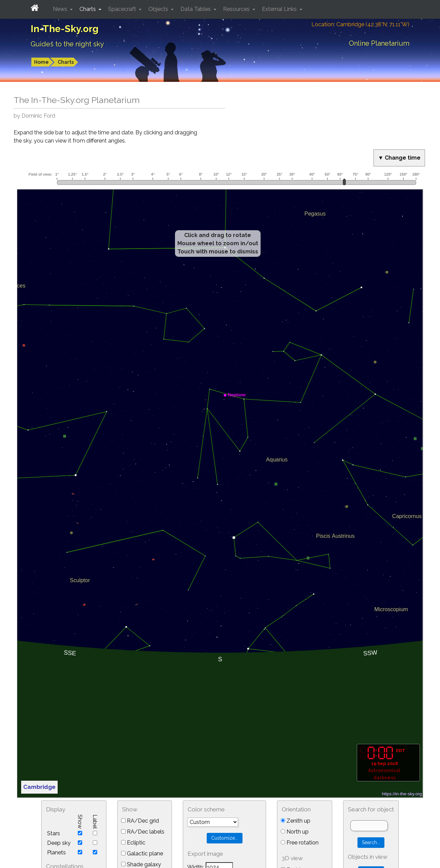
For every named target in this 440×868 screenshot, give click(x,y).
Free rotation (300, 843)
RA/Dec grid (140, 821)
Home (41, 62)
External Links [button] (280, 9)
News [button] (61, 9)
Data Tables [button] (196, 9)
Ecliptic (133, 843)
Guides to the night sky (67, 44)
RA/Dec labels (143, 832)
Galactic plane (142, 854)
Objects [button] (159, 9)
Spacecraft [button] (123, 9)
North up (295, 832)
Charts (66, 62)
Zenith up (296, 821)
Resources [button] (237, 9)
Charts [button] (88, 9)
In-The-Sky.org (65, 29)
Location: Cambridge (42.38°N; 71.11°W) (360, 24)
